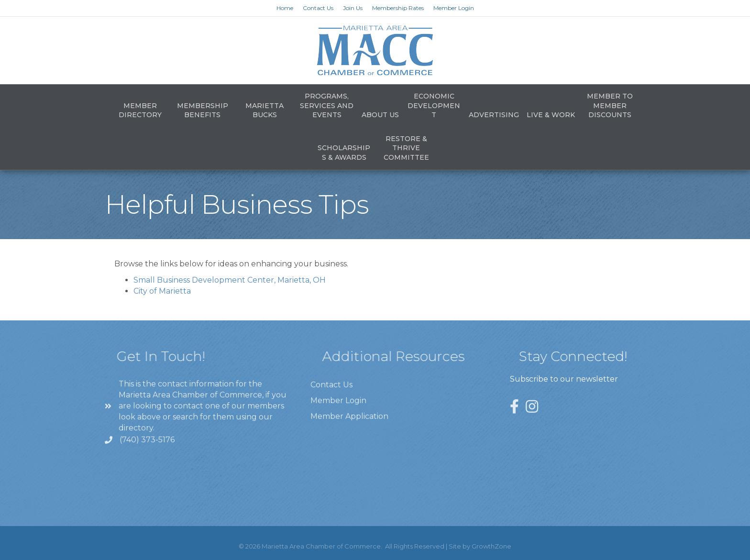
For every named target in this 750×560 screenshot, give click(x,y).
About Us (380, 115)
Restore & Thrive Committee (406, 148)
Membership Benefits (203, 110)
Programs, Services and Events (327, 105)
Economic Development (434, 105)
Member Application (349, 433)
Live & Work (551, 115)
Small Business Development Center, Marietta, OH (230, 280)
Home (285, 8)
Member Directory (140, 110)
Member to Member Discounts (610, 105)
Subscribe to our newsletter (564, 379)
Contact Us (318, 8)
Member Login (454, 8)
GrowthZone (491, 546)
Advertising (494, 115)
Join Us (353, 8)
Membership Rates (398, 8)
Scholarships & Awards (344, 153)
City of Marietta (162, 291)
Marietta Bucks (265, 110)
